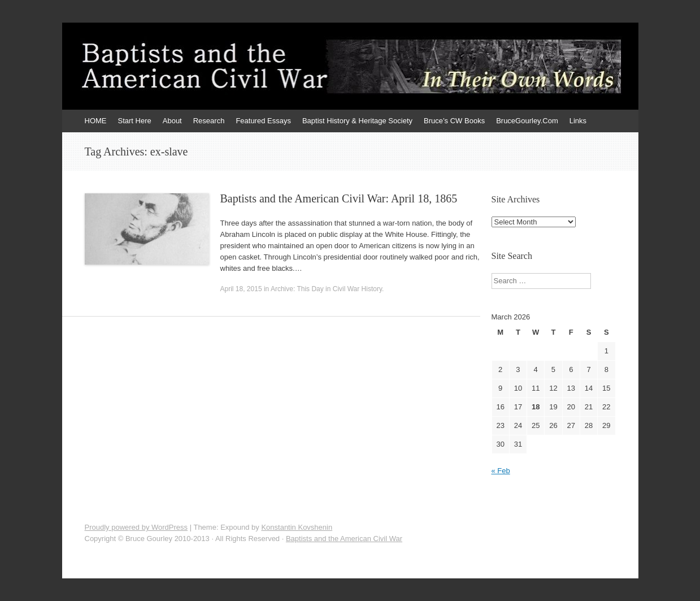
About (172, 121)
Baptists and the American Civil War (344, 539)
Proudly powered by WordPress (136, 527)
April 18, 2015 (241, 289)
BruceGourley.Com (527, 121)
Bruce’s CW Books (454, 121)
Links (578, 121)
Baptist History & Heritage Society (357, 121)
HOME (96, 121)
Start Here (135, 121)
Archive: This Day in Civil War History (326, 289)
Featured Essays (263, 121)
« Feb (501, 471)
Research (209, 121)
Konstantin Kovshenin (297, 527)
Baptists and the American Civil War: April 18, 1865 (339, 198)
